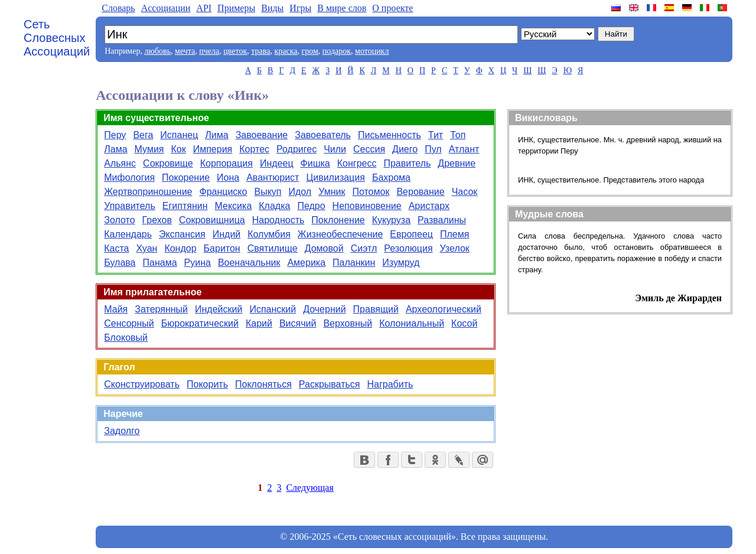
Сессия (369, 149)
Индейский (219, 309)
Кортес (254, 149)
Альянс (120, 163)
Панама (160, 263)
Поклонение (338, 220)
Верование (420, 192)
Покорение (186, 177)
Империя (213, 149)
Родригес (296, 149)
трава (260, 51)
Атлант (464, 149)
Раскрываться (330, 384)
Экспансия (182, 234)
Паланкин (354, 263)
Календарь (128, 234)
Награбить (390, 384)
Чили (335, 149)
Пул (433, 149)
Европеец (411, 234)
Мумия (149, 149)
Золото (119, 220)
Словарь (118, 8)
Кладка (274, 206)
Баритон (222, 248)
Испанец (179, 135)
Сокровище (168, 163)
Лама (115, 149)
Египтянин (185, 206)
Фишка (315, 163)
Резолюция (408, 248)
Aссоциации (166, 8)
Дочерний (324, 309)
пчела (209, 51)
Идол (300, 192)
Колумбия (269, 234)
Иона (228, 177)
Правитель (407, 163)
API (204, 8)
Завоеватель (323, 135)
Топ (458, 135)
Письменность (390, 135)
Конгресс (357, 163)
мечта (185, 51)
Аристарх (429, 206)
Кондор (180, 248)
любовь (157, 51)
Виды (272, 8)
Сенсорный (129, 323)
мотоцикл (372, 51)
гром (309, 51)
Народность (278, 220)
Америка (306, 263)
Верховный (348, 323)
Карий (259, 323)
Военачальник (249, 263)
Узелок (455, 248)
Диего (405, 149)
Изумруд (401, 263)
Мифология (129, 177)
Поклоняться (263, 384)
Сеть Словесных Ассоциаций (57, 38)
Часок (465, 192)
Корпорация (227, 163)
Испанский (273, 309)
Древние (457, 163)
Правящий (376, 309)
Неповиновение (367, 206)
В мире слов (342, 8)
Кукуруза (391, 220)
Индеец (277, 163)
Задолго (122, 431)
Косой (464, 323)
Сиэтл (364, 248)
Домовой (324, 248)
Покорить (207, 384)
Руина (198, 263)
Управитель (130, 206)
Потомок (371, 192)
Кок (178, 149)
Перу (115, 135)
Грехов (157, 220)
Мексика (234, 206)
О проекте (392, 8)
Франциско (223, 192)
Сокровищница (212, 220)
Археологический (444, 309)
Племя (454, 234)
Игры (300, 8)
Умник (332, 192)
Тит (436, 135)
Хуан (147, 248)
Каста (116, 248)
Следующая (309, 488)
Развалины (442, 220)
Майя (116, 309)
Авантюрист (273, 177)
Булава (120, 263)
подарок (337, 51)
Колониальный (412, 323)
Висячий (298, 323)
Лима (216, 135)
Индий (227, 234)
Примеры (236, 8)
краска (286, 51)
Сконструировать (142, 384)
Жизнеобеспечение (340, 234)
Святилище (273, 248)
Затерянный (161, 309)
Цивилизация (335, 177)
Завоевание (262, 135)
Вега (143, 135)
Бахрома (391, 177)
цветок (235, 51)
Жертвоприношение (148, 192)
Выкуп (268, 192)
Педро (311, 206)
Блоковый (126, 338)
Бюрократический (200, 323)
